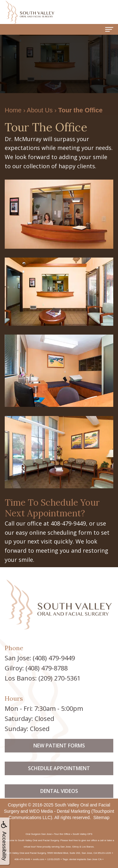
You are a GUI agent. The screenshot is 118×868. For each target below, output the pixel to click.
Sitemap (101, 817)
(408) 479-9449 (54, 658)
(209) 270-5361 (59, 678)
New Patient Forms (59, 753)
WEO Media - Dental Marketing (60, 811)
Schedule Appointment (59, 776)
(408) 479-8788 (47, 668)
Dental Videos (59, 798)
